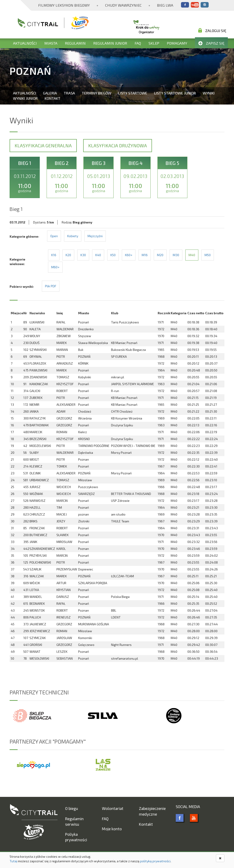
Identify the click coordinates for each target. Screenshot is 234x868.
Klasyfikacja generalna (43, 145)
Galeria (50, 93)
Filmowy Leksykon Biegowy (64, 5)
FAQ (138, 43)
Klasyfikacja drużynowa (118, 145)
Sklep (154, 43)
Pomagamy (177, 43)
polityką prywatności (155, 861)
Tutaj (13, 861)
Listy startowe (133, 93)
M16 (145, 255)
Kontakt (52, 98)
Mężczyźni (95, 236)
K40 (98, 255)
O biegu (72, 808)
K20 (68, 255)
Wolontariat (113, 808)
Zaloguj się (212, 30)
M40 (192, 255)
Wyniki (209, 93)
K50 (113, 255)
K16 (54, 255)
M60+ (55, 267)
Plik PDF (51, 286)
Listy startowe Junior (175, 93)
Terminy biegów (97, 93)
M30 (176, 255)
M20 (160, 255)
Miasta (51, 43)
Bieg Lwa (165, 5)
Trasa (69, 93)
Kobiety (73, 236)
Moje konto (112, 829)
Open (54, 236)
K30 (83, 255)
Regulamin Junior (110, 43)
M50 (208, 255)
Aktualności (25, 43)
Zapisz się (211, 43)
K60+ (129, 255)
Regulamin (75, 43)
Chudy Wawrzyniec (123, 5)
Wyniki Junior (25, 98)
